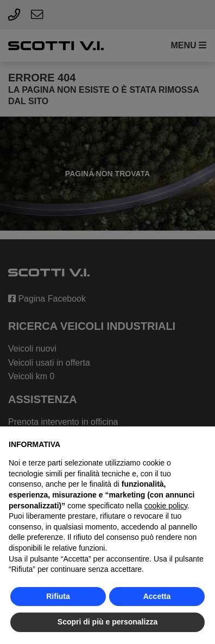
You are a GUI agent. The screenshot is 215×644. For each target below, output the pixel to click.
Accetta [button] (157, 596)
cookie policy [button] (166, 506)
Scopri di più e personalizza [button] (107, 622)
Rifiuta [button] (58, 596)
